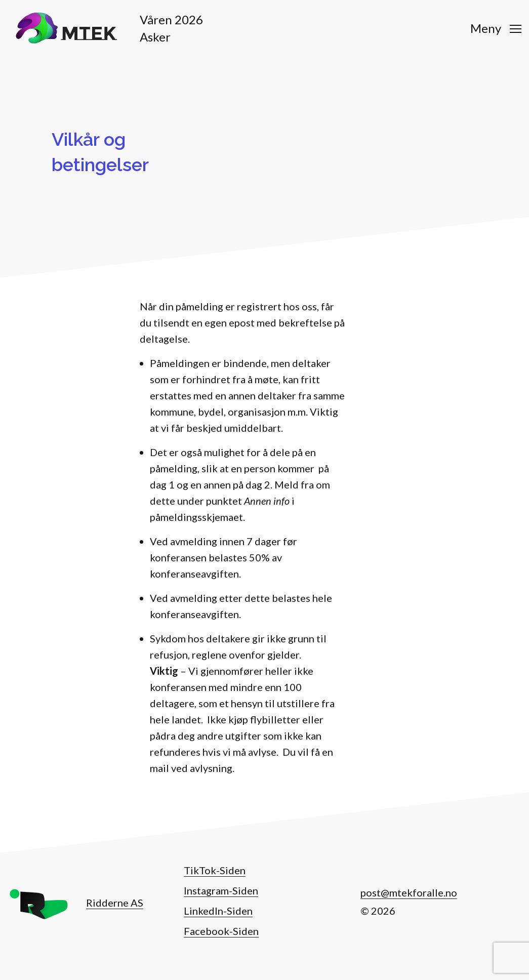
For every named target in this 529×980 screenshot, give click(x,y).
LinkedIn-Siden (218, 911)
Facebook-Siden (221, 931)
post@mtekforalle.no (409, 892)
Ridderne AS (115, 903)
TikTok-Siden (215, 870)
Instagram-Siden (221, 890)
